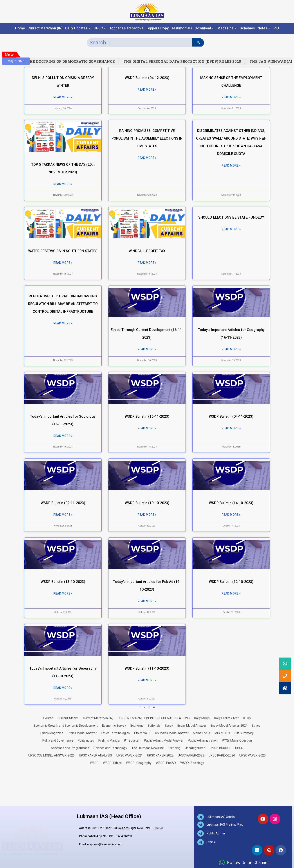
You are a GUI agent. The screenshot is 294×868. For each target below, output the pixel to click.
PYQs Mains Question (237, 740)
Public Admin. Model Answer (164, 740)
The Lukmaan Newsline (148, 748)
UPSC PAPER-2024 (222, 755)
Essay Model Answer (192, 726)
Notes (264, 28)
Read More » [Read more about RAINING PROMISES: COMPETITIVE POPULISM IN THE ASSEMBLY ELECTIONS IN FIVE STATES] (147, 158)
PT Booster (132, 740)
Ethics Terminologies (115, 733)
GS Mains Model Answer (172, 733)
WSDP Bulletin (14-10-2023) (231, 503)
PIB (276, 28)
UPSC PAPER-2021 (130, 755)
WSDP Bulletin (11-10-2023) (147, 668)
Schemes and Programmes (70, 748)
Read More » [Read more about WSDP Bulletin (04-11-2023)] (231, 428)
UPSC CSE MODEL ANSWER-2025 (51, 755)
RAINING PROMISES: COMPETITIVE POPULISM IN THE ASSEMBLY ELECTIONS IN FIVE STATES (147, 138)
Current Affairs (68, 718)
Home (20, 28)
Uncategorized (195, 748)
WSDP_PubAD (166, 763)
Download (204, 28)
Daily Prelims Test (226, 718)
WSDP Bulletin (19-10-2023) (147, 503)
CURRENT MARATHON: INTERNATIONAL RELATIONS (154, 718)
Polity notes (86, 740)
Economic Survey (114, 726)
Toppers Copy (157, 28)
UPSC (100, 28)
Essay (169, 726)
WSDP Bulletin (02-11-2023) (63, 503)
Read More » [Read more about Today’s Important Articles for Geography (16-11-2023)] (231, 349)
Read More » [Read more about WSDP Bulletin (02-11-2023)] (63, 515)
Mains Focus (202, 733)
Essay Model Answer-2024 (229, 726)
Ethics (256, 726)
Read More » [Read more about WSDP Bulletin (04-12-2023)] (147, 90)
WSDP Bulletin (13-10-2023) (63, 582)
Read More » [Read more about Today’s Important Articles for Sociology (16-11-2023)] (63, 436)
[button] (285, 688)
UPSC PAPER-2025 (253, 755)
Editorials (154, 726)
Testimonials (182, 28)
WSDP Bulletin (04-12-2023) (147, 78)
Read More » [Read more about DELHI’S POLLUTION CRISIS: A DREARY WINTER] (63, 97)
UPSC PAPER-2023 (191, 755)
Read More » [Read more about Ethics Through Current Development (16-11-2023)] (147, 349)
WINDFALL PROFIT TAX (147, 251)
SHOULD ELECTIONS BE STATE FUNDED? (231, 217)
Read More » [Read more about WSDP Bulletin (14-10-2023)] (231, 515)
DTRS (247, 718)
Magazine (227, 28)
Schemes (247, 28)
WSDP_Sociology (192, 763)
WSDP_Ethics (112, 763)
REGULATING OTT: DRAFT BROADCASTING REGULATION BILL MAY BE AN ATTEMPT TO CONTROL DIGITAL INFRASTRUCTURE (63, 304)
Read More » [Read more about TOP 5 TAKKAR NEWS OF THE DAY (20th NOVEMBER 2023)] (63, 184)
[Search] (198, 42)
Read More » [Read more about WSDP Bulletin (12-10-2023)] (231, 593)
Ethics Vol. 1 (142, 733)
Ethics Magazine (52, 733)
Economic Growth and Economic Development (66, 726)
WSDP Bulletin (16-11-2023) (147, 416)
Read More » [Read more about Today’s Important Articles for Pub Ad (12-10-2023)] (147, 601)
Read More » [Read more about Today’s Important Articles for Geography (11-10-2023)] (63, 688)
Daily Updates (78, 28)
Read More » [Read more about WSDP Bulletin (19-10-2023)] (147, 515)
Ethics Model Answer (82, 733)
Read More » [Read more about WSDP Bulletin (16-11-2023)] (147, 428)
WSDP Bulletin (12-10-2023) (231, 582)
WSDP (94, 763)
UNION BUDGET (220, 748)
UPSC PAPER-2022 (160, 755)
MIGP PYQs (222, 733)
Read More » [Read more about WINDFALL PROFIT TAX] (147, 263)
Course (48, 718)
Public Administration (203, 740)
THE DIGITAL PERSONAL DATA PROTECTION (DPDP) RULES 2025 (186, 61)
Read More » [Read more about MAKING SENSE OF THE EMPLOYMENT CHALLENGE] (231, 97)
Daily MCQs (202, 718)
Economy (137, 726)
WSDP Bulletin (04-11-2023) (231, 416)
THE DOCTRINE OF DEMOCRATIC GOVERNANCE (75, 61)
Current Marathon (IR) (45, 28)
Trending (174, 748)
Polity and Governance (58, 740)
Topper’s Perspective (126, 28)
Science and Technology (110, 748)
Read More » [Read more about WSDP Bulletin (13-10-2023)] (63, 593)
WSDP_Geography (139, 763)
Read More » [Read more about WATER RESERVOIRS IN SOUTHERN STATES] (63, 263)
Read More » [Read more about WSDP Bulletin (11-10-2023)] (147, 680)
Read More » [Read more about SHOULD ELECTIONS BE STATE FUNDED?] (231, 229)
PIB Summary (244, 733)
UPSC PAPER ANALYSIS (96, 755)
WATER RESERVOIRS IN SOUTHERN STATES (63, 251)
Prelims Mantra (109, 740)
